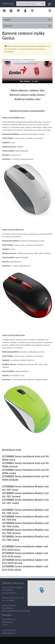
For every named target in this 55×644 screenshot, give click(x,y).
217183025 (8, 493)
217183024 (8, 487)
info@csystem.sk (9, 633)
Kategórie (27, 20)
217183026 (8, 500)
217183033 (8, 553)
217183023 (8, 476)
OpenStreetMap (47, 605)
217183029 (8, 523)
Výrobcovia (27, 26)
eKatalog (8, 4)
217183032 (8, 546)
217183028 (8, 517)
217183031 (8, 537)
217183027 (8, 510)
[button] (41, 590)
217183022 (8, 470)
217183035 (8, 566)
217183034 (8, 560)
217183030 (8, 530)
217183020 (8, 456)
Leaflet (39, 605)
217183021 (8, 463)
